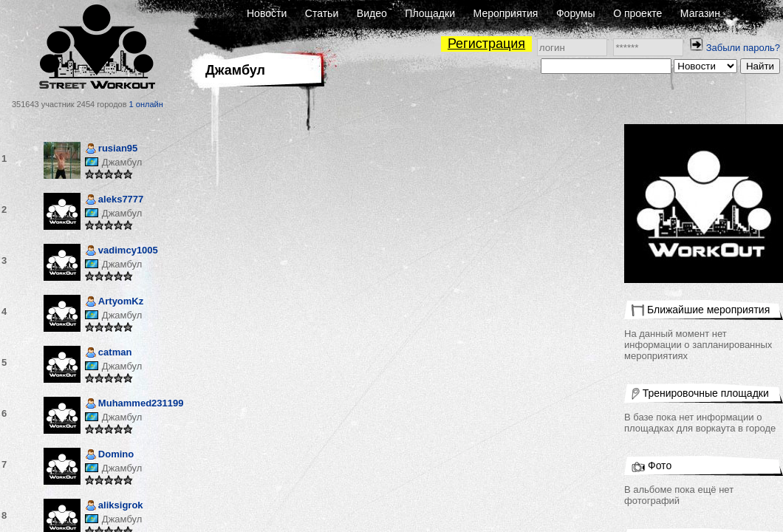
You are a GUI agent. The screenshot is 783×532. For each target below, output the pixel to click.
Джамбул (122, 162)
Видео (372, 13)
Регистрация (486, 44)
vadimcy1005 (122, 252)
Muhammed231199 (134, 405)
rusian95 (111, 150)
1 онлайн (146, 104)
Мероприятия (506, 13)
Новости (267, 13)
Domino (109, 456)
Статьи (322, 13)
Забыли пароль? (743, 48)
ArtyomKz (114, 303)
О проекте (637, 13)
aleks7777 (114, 201)
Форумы (576, 13)
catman (109, 354)
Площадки (430, 13)
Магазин (700, 13)
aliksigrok (114, 507)
